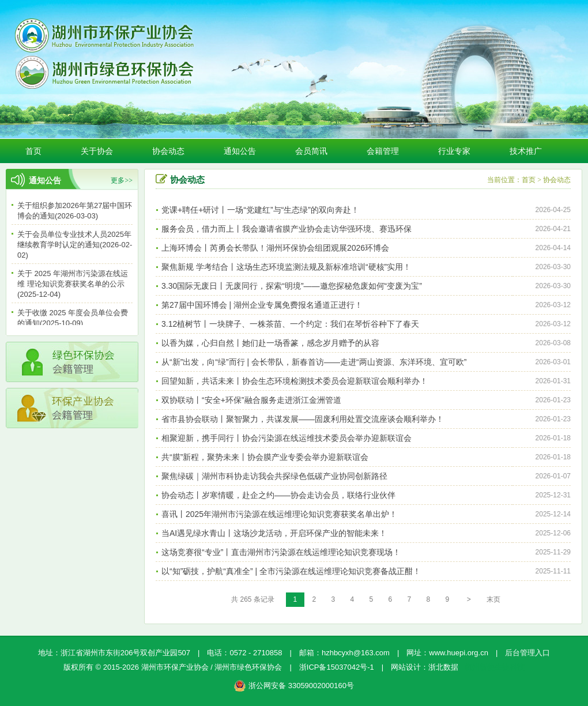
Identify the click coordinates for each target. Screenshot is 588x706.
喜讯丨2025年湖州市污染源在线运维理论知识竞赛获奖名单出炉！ (279, 514)
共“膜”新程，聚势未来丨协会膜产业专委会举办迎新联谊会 (265, 457)
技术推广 (526, 151)
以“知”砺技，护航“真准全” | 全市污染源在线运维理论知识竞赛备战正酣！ (291, 571)
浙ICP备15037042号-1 (337, 667)
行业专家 (454, 151)
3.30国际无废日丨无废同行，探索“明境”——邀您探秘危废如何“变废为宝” (292, 286)
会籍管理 (383, 151)
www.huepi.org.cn (459, 653)
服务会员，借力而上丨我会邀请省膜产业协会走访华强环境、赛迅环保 (287, 229)
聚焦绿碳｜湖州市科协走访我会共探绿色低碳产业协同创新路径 (274, 476)
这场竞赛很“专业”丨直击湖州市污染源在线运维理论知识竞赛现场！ (281, 552)
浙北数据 (443, 667)
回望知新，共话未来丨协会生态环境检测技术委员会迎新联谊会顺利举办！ (295, 381)
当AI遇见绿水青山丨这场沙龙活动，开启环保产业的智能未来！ (274, 533)
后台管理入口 (527, 653)
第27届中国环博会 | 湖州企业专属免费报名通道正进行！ (262, 305)
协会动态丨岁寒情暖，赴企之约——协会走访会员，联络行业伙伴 (278, 495)
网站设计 (406, 667)
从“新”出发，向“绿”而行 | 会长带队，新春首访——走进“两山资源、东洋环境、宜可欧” (314, 362)
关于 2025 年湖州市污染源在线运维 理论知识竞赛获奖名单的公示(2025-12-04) (73, 286)
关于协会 (97, 151)
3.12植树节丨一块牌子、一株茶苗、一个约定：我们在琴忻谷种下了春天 (290, 324)
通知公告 (240, 151)
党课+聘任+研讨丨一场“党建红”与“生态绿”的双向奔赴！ (260, 210)
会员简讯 (311, 151)
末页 (493, 599)
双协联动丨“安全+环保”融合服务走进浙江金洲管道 (251, 400)
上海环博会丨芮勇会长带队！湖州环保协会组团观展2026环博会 (275, 248)
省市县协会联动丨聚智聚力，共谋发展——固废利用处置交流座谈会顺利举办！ (303, 419)
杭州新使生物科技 (495, 667)
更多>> (122, 180)
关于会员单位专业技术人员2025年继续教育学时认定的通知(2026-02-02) (75, 246)
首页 (33, 151)
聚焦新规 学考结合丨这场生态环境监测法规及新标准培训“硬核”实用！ (286, 267)
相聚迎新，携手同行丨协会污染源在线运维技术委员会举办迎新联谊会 (287, 438)
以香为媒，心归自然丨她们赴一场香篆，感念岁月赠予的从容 (270, 343)
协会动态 (168, 151)
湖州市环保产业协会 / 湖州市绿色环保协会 (212, 667)
